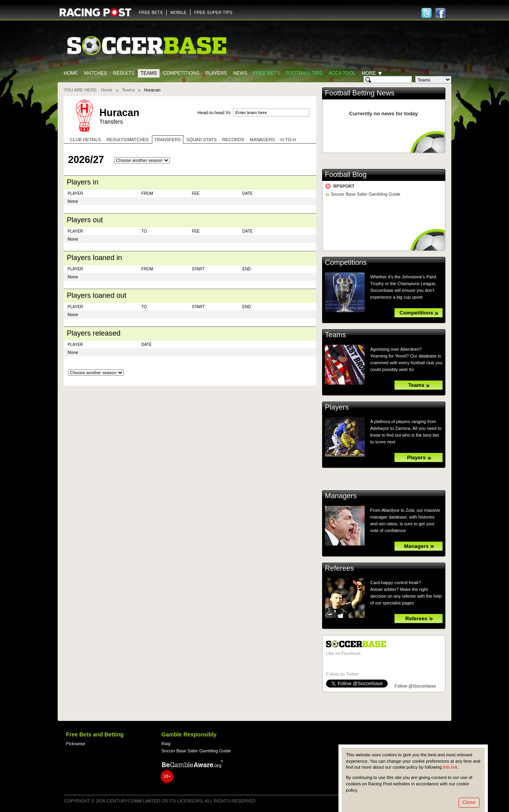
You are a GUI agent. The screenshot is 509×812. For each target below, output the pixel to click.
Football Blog (346, 175)
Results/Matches (128, 140)
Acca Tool (342, 73)
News (240, 73)
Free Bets (267, 73)
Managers (262, 140)
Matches (95, 73)
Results (124, 73)
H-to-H (288, 140)
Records (233, 140)
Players (216, 73)
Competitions (181, 73)
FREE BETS (151, 12)
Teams (149, 73)
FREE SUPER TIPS (213, 12)
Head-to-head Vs (214, 113)
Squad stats (202, 140)
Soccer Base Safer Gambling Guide (366, 194)
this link (450, 767)
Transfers (168, 140)
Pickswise (76, 744)
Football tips (304, 73)
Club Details (85, 140)
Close (469, 802)
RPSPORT (344, 186)
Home (71, 73)
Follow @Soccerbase (415, 686)
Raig (166, 744)
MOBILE (178, 12)
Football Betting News (360, 93)
